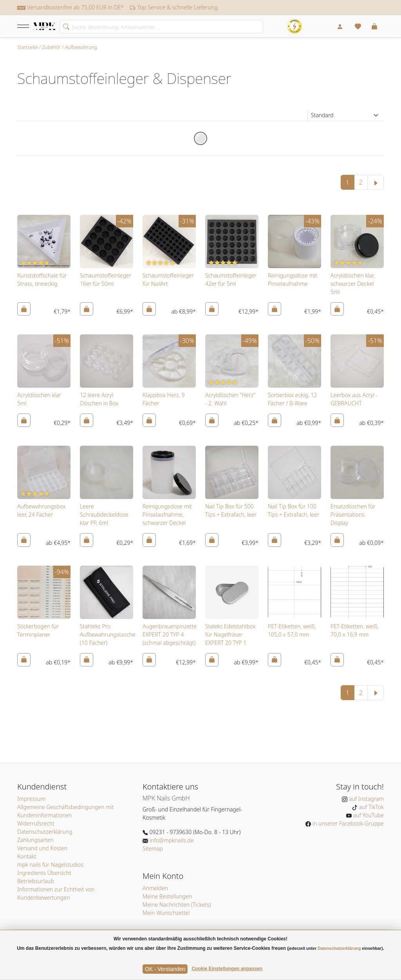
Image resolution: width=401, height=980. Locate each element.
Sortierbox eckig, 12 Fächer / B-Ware (292, 399)
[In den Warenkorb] (24, 309)
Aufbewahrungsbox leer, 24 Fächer (42, 510)
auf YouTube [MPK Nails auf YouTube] (368, 815)
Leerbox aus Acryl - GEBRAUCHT (354, 399)
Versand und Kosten (42, 848)
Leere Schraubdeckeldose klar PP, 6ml (104, 514)
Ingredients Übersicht (44, 873)
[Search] (161, 27)
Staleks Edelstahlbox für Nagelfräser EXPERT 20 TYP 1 (230, 634)
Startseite (28, 47)
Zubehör (51, 47)
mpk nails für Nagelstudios (50, 865)
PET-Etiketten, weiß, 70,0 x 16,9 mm (355, 630)
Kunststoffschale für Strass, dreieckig (42, 279)
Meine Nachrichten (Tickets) (177, 905)
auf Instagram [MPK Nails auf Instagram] (366, 799)
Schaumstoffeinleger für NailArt (168, 279)
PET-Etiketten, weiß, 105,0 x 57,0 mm (292, 630)
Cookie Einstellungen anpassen (227, 969)
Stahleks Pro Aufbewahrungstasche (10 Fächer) (108, 634)
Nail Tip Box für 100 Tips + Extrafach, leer (294, 510)
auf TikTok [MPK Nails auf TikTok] (371, 807)
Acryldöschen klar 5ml (39, 399)
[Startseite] (45, 27)
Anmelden (155, 888)
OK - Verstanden (165, 969)
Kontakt (27, 856)
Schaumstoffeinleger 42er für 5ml (231, 279)
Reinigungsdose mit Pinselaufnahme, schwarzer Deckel (167, 514)
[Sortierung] (346, 115)
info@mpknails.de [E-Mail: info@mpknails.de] (171, 840)
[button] (23, 26)
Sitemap (153, 848)
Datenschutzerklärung (45, 832)
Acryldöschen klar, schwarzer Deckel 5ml (353, 284)
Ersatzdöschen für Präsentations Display (353, 514)
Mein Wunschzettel (166, 913)
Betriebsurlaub (36, 881)
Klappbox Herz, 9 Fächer (163, 399)
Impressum (31, 799)
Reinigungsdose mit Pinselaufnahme (293, 279)
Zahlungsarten (35, 840)
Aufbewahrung (81, 47)
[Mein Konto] (340, 26)
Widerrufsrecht (36, 823)
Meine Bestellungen (167, 896)
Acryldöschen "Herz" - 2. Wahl (230, 399)
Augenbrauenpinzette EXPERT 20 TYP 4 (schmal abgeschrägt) (170, 634)
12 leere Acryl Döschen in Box (99, 399)
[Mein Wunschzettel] (358, 26)
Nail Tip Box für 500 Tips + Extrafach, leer (231, 510)
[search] (65, 26)
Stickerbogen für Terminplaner (38, 630)
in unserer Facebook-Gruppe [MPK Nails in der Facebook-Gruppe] (347, 823)
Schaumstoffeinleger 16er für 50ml (106, 279)
